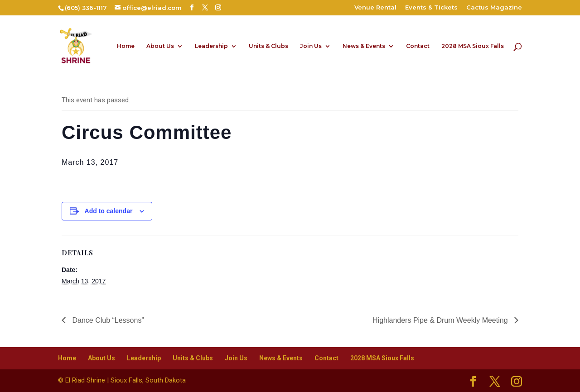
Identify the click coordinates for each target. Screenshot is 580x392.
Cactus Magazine (494, 8)
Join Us (311, 46)
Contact (418, 46)
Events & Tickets (431, 8)
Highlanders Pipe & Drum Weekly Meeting (441, 320)
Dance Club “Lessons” (107, 320)
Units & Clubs (268, 46)
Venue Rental (375, 8)
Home (126, 46)
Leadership (211, 46)
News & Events (364, 46)
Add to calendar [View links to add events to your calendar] (109, 211)
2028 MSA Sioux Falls (473, 46)
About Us (160, 46)
